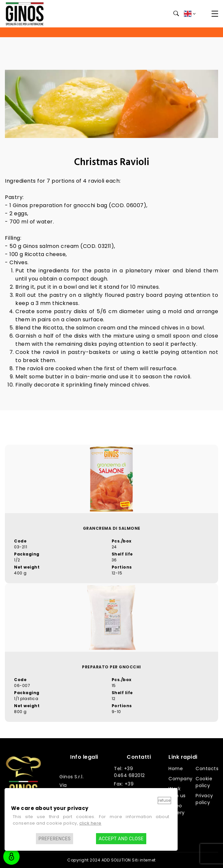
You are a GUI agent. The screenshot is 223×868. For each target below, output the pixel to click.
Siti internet (144, 860)
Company (181, 779)
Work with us (177, 792)
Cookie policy (204, 782)
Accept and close (121, 839)
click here (90, 823)
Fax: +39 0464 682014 (130, 787)
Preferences (55, 839)
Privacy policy (204, 799)
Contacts (207, 769)
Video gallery (177, 809)
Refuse (164, 800)
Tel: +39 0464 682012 (129, 772)
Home (176, 769)
